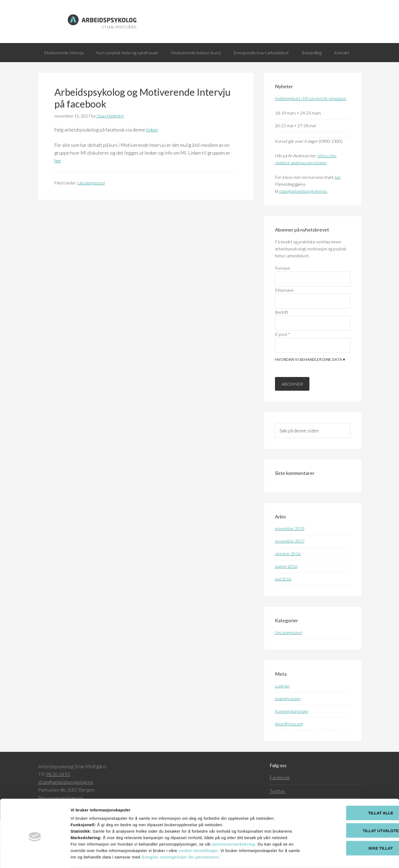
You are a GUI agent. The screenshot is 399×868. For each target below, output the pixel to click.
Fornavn (283, 289)
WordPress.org (289, 745)
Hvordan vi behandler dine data (310, 381)
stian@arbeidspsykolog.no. (303, 213)
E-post (283, 356)
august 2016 (286, 588)
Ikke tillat (354, 827)
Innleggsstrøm (288, 720)
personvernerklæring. (235, 823)
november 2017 (290, 563)
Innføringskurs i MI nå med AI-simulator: (311, 120)
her (58, 182)
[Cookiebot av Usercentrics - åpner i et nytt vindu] (35, 858)
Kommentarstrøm (292, 733)
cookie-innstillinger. (199, 829)
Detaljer (287, 857)
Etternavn (284, 312)
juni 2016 (283, 601)
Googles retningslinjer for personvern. (181, 836)
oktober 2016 (288, 575)
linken (152, 151)
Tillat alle (354, 791)
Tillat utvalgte (354, 809)
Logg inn (282, 707)
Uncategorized (91, 204)
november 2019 (290, 550)
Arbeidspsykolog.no (200, 22)
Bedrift (282, 334)
